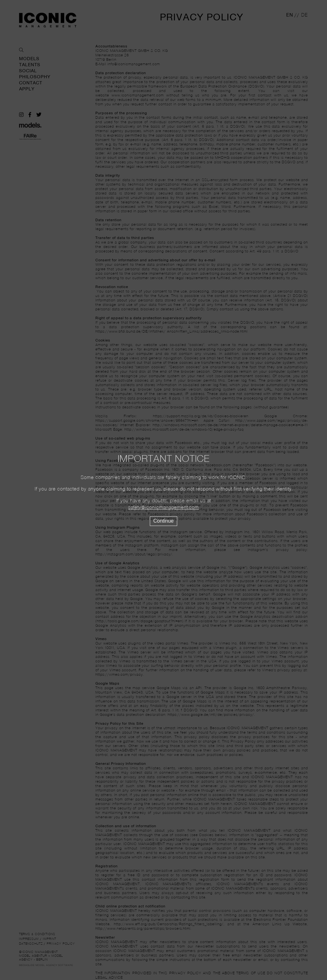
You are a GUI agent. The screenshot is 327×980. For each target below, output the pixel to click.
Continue (163, 521)
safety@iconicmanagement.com (163, 508)
